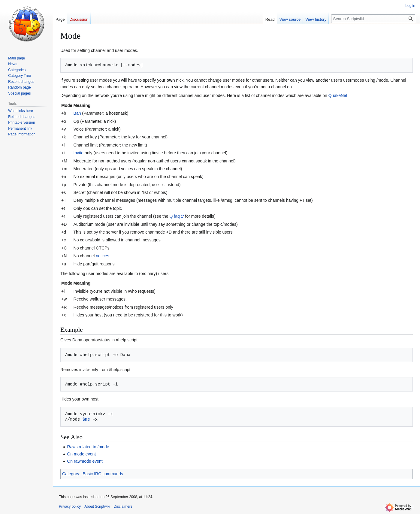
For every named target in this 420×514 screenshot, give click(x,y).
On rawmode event (85, 461)
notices (102, 256)
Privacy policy (70, 506)
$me (86, 419)
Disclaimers (123, 506)
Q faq (174, 216)
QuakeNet (338, 95)
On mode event (81, 454)
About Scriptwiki (97, 506)
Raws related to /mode (88, 447)
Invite (79, 153)
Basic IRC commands (103, 474)
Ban (77, 113)
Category (71, 474)
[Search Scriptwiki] (373, 19)
